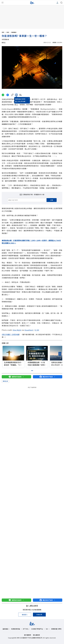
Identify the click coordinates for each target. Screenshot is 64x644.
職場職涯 (14, 32)
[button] (60, 354)
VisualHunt (29, 330)
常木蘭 (17, 334)
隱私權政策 (36, 635)
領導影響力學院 (56, 629)
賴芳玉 (4, 42)
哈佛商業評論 (16, 629)
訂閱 (52, 200)
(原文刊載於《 (7, 334)
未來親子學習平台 (37, 629)
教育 (9, 32)
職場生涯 (5, 381)
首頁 (4, 32)
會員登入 (25, 615)
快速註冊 (39, 614)
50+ (47, 629)
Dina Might (17, 330)
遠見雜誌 (6, 629)
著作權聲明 (28, 635)
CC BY (37, 330)
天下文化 (26, 629)
